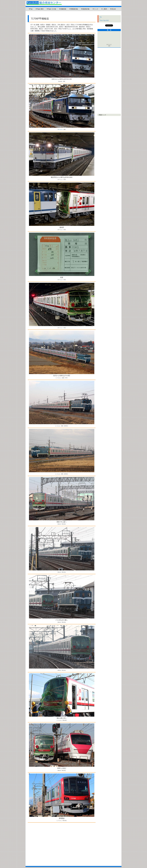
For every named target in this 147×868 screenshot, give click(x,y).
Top (101, 17)
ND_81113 (60, 129)
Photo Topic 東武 (104, 20)
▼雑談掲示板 (85, 9)
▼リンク (95, 9)
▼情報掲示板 (73, 9)
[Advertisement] (63, 14)
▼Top (31, 9)
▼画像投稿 (63, 9)
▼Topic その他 (51, 9)
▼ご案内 (104, 9)
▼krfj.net (113, 9)
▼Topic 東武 (39, 9)
